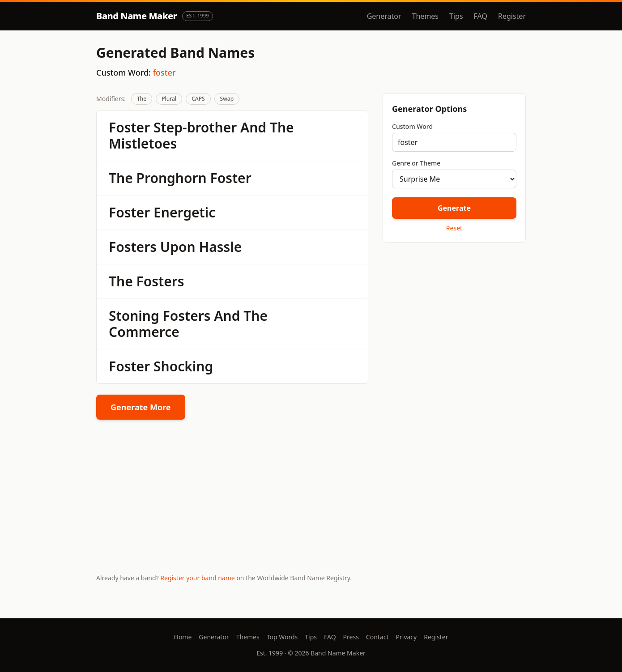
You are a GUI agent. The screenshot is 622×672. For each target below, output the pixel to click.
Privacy (407, 637)
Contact (377, 637)
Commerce (144, 332)
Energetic (184, 212)
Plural (169, 99)
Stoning (134, 316)
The (142, 99)
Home (183, 637)
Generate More (141, 407)
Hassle (220, 247)
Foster (129, 127)
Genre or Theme (416, 163)
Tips (456, 16)
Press (351, 637)
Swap (227, 99)
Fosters (133, 247)
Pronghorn (172, 178)
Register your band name (197, 578)
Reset (454, 228)
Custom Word (412, 126)
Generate (454, 208)
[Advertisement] (454, 313)
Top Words (282, 637)
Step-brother (195, 127)
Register (512, 16)
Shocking (183, 366)
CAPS (198, 99)
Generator (384, 16)
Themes (425, 16)
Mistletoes (143, 143)
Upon (178, 247)
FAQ (481, 16)
